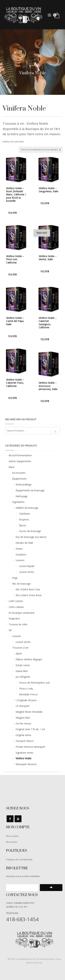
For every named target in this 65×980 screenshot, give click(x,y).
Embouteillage (24, 484)
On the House (23, 723)
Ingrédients (18, 502)
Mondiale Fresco (28, 694)
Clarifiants (25, 514)
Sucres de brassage (30, 531)
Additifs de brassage (27, 508)
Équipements (19, 479)
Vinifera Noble (23, 758)
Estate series (23, 665)
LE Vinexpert (23, 706)
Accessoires (19, 473)
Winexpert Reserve (26, 764)
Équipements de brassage (30, 490)
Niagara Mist (23, 718)
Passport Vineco (25, 741)
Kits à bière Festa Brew (29, 595)
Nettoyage (22, 496)
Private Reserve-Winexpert (30, 747)
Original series (23, 735)
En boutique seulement (22, 613)
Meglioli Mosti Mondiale (29, 712)
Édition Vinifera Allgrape (29, 659)
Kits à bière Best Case (28, 589)
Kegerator (14, 618)
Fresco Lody (26, 688)
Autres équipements (20, 461)
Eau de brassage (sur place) (31, 537)
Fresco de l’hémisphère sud (34, 683)
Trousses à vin (20, 648)
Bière (12, 467)
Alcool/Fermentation (20, 455)
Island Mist (22, 671)
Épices (23, 525)
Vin (10, 630)
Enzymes (24, 519)
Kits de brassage (21, 584)
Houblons (21, 554)
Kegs (15, 578)
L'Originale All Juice (26, 700)
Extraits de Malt (24, 543)
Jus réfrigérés (23, 677)
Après (19, 653)
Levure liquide (27, 566)
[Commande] (41, 150)
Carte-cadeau (16, 607)
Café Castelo (16, 601)
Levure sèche (27, 572)
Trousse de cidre (18, 624)
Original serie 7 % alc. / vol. (31, 729)
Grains (19, 549)
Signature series (25, 753)
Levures (20, 560)
